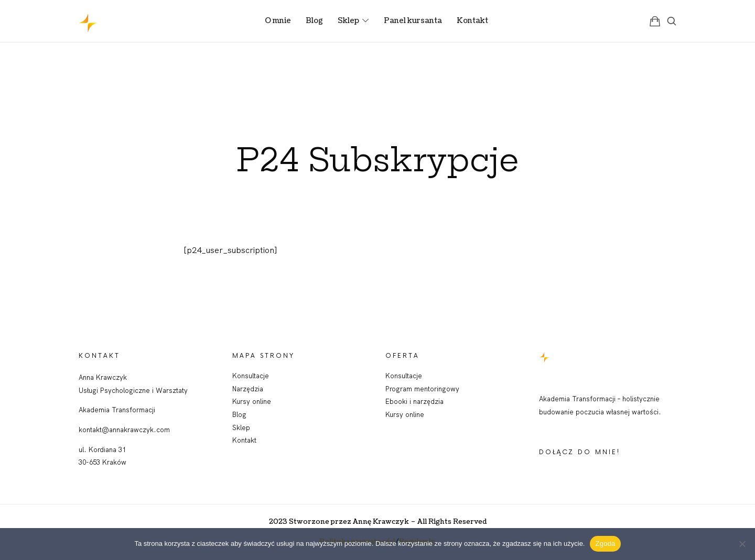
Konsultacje (251, 376)
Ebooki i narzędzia (414, 401)
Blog (239, 414)
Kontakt (244, 440)
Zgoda (605, 543)
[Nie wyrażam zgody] (742, 544)
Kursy (395, 414)
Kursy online (252, 401)
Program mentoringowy (422, 389)
